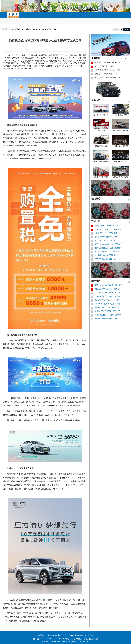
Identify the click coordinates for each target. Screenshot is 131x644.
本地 (30, 22)
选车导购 (96, 281)
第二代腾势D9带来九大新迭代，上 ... (109, 66)
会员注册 (91, 635)
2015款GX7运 (101, 131)
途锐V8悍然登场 (101, 146)
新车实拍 (96, 100)
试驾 (40, 22)
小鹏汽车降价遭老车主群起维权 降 (108, 248)
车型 (89, 22)
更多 (129, 101)
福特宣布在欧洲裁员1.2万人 (105, 259)
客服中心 (58, 635)
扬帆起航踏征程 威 (101, 177)
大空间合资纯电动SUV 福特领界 (107, 307)
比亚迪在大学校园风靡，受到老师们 (108, 289)
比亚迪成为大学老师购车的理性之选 (108, 285)
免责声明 (75, 635)
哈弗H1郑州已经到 (120, 131)
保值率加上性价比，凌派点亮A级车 (108, 315)
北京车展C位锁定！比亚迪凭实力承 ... (109, 70)
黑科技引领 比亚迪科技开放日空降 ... (109, 77)
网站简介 (41, 635)
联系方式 (66, 635)
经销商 (99, 22)
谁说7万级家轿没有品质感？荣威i (107, 304)
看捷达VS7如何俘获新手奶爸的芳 (107, 311)
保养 (119, 22)
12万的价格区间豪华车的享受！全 (108, 293)
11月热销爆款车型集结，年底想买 (107, 296)
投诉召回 (96, 221)
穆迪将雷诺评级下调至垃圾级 (106, 237)
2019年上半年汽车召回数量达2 (106, 255)
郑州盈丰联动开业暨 (101, 115)
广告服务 (49, 635)
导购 (50, 22)
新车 (69, 22)
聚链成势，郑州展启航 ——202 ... (107, 74)
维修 (109, 22)
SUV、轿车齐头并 (101, 162)
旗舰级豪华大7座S (121, 162)
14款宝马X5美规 (120, 115)
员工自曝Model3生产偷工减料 (106, 240)
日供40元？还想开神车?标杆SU (106, 319)
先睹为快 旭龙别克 (120, 146)
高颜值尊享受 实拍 (120, 177)
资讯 (20, 22)
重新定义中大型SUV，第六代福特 (108, 300)
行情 (59, 22)
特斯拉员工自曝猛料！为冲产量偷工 (108, 244)
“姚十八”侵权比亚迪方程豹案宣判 (107, 226)
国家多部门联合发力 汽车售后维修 (108, 229)
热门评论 (96, 199)
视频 (79, 22)
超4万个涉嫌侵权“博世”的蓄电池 (107, 252)
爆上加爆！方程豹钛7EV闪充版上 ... (108, 63)
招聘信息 (83, 635)
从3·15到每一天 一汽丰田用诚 (106, 233)
